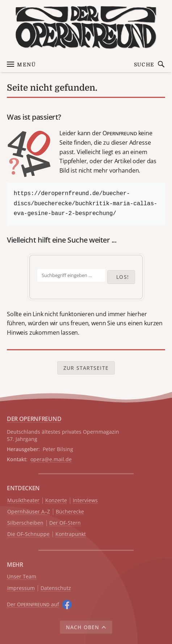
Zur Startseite (86, 368)
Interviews (85, 501)
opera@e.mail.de (51, 459)
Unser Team (22, 576)
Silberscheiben (25, 523)
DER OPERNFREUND (34, 419)
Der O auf (33, 604)
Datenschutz (56, 588)
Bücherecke (70, 512)
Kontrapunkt (71, 534)
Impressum (21, 588)
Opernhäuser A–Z (29, 512)
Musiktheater (23, 501)
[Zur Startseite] (86, 27)
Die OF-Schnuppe (28, 534)
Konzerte (56, 501)
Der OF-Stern (65, 523)
